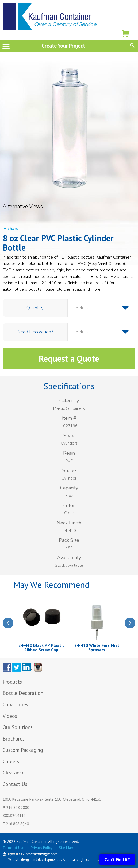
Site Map (66, 848)
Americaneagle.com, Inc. (81, 859)
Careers (11, 761)
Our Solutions (18, 727)
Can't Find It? (117, 859)
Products (12, 682)
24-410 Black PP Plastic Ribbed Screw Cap (41, 648)
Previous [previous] (8, 623)
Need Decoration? (35, 332)
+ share (11, 228)
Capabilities (15, 704)
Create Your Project (63, 46)
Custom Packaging (23, 750)
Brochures (14, 739)
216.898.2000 (18, 807)
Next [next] (130, 623)
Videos (10, 716)
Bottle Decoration (23, 693)
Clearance (14, 773)
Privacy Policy (42, 848)
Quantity (35, 308)
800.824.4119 (14, 816)
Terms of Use (14, 848)
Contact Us (15, 784)
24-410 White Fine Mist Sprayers (97, 648)
